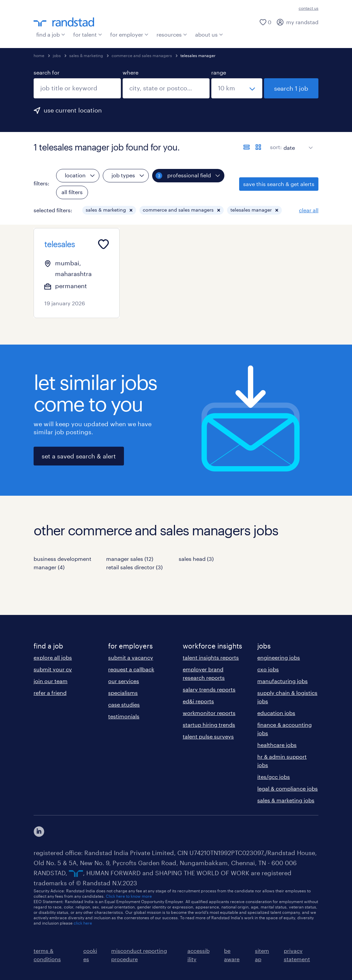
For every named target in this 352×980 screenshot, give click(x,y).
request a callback (131, 669)
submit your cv (53, 669)
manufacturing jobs (282, 681)
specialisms (123, 693)
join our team (51, 681)
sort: (276, 147)
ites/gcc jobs (274, 777)
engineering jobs (279, 657)
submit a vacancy (131, 657)
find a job (51, 34)
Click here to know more (129, 896)
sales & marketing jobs (286, 800)
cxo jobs (268, 669)
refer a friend (50, 693)
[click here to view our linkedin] (39, 832)
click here (83, 923)
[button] (131, 210)
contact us (309, 8)
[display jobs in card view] (258, 147)
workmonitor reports (209, 713)
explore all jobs (53, 657)
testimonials (124, 716)
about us (209, 34)
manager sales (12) (130, 559)
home (39, 55)
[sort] (297, 143)
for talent (88, 34)
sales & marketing (86, 55)
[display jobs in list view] (247, 147)
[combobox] (77, 88)
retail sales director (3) (134, 567)
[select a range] (237, 88)
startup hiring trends (209, 725)
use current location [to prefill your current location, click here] (73, 110)
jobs (57, 55)
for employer (129, 34)
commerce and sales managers (142, 55)
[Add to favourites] (103, 244)
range (219, 72)
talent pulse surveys (208, 736)
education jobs (276, 713)
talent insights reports (211, 657)
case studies (124, 704)
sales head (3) (196, 559)
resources (172, 34)
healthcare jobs (277, 745)
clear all (309, 210)
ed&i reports (198, 701)
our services (124, 681)
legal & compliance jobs (288, 788)
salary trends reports (209, 689)
